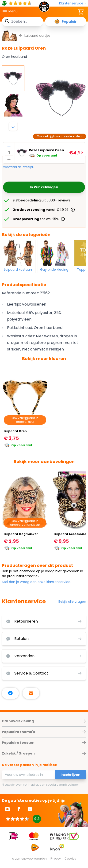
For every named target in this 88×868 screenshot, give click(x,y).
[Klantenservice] (73, 3)
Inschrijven (71, 775)
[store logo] (44, 8)
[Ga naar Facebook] (19, 809)
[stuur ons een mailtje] (31, 693)
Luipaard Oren (15, 431)
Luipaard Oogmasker (21, 534)
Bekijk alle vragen (72, 602)
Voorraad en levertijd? (19, 167)
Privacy (56, 859)
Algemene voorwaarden (29, 859)
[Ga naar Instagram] (8, 809)
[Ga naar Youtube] (30, 809)
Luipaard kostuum (19, 270)
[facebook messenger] (10, 693)
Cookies (70, 859)
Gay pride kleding (54, 270)
